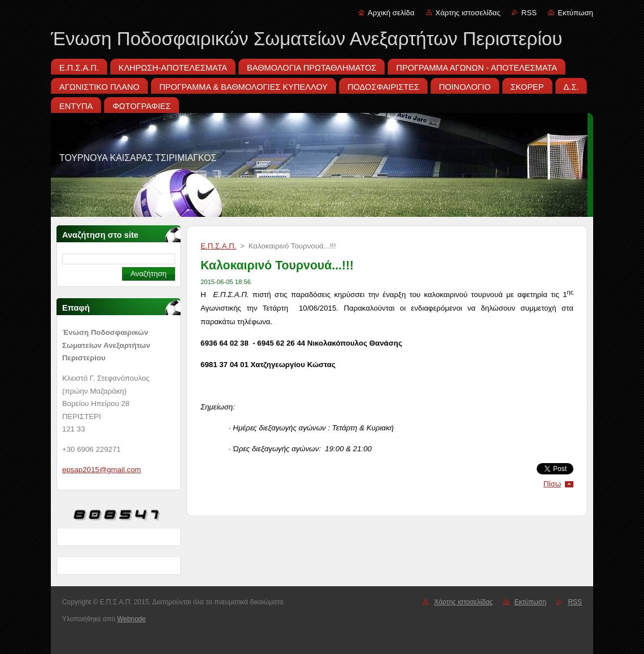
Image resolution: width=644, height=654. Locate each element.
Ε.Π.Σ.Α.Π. (219, 246)
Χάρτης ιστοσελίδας (468, 13)
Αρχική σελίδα (391, 13)
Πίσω (552, 484)
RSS (529, 13)
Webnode (131, 619)
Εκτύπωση (575, 13)
